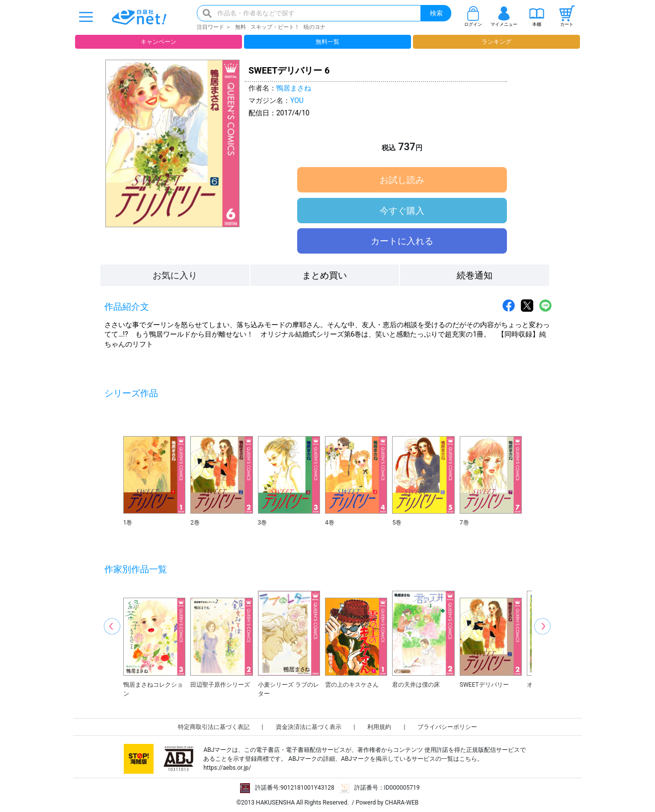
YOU (297, 100)
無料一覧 (327, 42)
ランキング (496, 42)
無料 (241, 27)
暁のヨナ (315, 27)
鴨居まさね (294, 88)
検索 (436, 13)
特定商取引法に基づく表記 (214, 727)
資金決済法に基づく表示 (309, 727)
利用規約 (379, 727)
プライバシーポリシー (447, 727)
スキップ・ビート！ (275, 27)
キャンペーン (159, 42)
